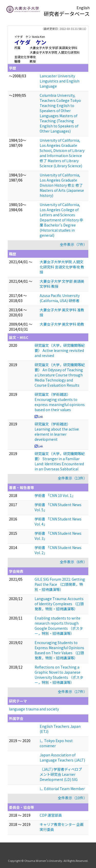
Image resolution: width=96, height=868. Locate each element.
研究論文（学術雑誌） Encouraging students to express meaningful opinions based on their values (60, 402)
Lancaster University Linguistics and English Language (60, 81)
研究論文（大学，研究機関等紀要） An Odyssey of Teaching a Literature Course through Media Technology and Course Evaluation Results (60, 375)
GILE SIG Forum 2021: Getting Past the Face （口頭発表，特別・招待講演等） (60, 584)
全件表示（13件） (72, 478)
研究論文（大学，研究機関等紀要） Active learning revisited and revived (60, 350)
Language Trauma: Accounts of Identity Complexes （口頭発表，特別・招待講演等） (59, 604)
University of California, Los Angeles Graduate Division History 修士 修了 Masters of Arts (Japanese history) (62, 185)
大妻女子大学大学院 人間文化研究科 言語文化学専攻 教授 (62, 267)
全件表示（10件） (72, 798)
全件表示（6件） (73, 562)
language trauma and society (34, 709)
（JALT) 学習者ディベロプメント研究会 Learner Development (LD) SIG (61, 774)
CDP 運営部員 (51, 815)
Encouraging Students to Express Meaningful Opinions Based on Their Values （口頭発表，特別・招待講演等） (59, 650)
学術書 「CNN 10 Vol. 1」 (55, 495)
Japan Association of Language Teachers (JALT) (62, 757)
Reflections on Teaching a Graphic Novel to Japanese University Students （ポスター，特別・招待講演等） (59, 675)
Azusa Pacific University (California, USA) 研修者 (60, 298)
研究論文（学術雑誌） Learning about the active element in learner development (57, 432)
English (83, 8)
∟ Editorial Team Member (62, 789)
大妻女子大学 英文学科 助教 (62, 324)
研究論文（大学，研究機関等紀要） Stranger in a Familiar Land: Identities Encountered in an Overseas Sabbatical (60, 461)
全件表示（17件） (72, 692)
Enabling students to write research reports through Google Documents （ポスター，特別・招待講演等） (59, 626)
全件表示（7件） (73, 244)
